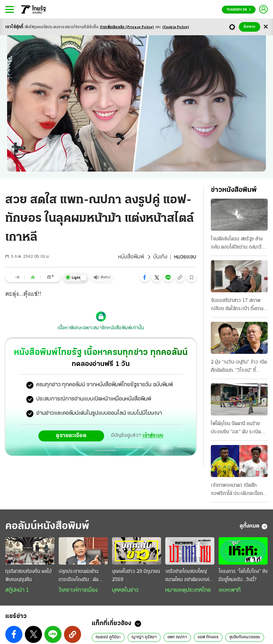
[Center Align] (266, 27)
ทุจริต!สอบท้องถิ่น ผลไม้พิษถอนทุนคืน (28, 576)
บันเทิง (160, 257)
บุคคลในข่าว (125, 590)
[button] (145, 277)
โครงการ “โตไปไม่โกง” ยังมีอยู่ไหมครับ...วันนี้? (243, 576)
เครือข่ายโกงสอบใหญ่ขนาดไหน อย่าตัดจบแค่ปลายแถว (187, 576)
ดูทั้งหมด (254, 527)
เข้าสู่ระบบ (153, 436)
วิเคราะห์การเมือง (78, 590)
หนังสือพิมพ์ (131, 257)
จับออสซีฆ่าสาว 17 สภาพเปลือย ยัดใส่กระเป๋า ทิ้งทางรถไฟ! (237, 305)
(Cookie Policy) (176, 27)
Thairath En (239, 10)
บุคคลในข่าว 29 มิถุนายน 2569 (136, 576)
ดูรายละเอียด (71, 436)
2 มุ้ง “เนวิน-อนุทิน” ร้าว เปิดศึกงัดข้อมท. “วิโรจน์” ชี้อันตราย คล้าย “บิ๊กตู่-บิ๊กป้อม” (239, 367)
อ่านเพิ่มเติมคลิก (127, 27)
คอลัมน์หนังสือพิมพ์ (47, 526)
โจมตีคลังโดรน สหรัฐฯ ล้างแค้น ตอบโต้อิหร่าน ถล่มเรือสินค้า (238, 244)
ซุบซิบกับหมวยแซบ (245, 637)
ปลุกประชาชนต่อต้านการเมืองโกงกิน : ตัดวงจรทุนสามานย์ (79, 576)
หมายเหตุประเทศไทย (188, 590)
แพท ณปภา (177, 637)
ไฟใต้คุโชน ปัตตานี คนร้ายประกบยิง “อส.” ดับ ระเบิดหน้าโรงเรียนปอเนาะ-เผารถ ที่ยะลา (237, 429)
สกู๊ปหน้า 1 (17, 590)
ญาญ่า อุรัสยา (144, 637)
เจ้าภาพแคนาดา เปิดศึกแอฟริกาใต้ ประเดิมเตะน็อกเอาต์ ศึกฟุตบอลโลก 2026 (237, 490)
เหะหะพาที (230, 590)
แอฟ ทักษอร (208, 637)
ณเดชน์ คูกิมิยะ (108, 637)
